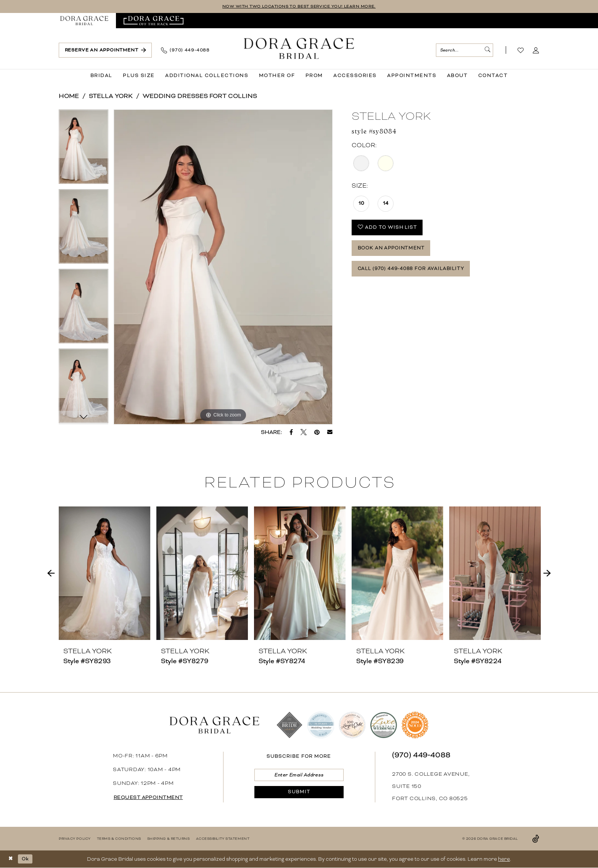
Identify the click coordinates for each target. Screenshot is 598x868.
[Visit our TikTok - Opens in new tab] (536, 839)
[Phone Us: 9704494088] (185, 51)
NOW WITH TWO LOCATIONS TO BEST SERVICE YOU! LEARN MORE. (299, 7)
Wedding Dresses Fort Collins (200, 96)
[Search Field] (465, 51)
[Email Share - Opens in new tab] (330, 432)
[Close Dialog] (11, 859)
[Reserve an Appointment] (105, 51)
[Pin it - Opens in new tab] (317, 432)
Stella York (111, 96)
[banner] (299, 49)
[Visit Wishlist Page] (521, 51)
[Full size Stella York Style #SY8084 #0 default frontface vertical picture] (223, 267)
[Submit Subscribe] (299, 795)
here (504, 859)
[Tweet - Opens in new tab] (304, 432)
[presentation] (104, 574)
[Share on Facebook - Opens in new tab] (291, 432)
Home (69, 96)
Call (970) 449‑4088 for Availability (417, 274)
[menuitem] (84, 21)
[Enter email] (299, 776)
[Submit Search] (487, 51)
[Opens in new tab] (154, 21)
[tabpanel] (84, 150)
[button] (536, 51)
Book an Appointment (395, 252)
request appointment (152, 798)
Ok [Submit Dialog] (27, 859)
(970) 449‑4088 (421, 755)
